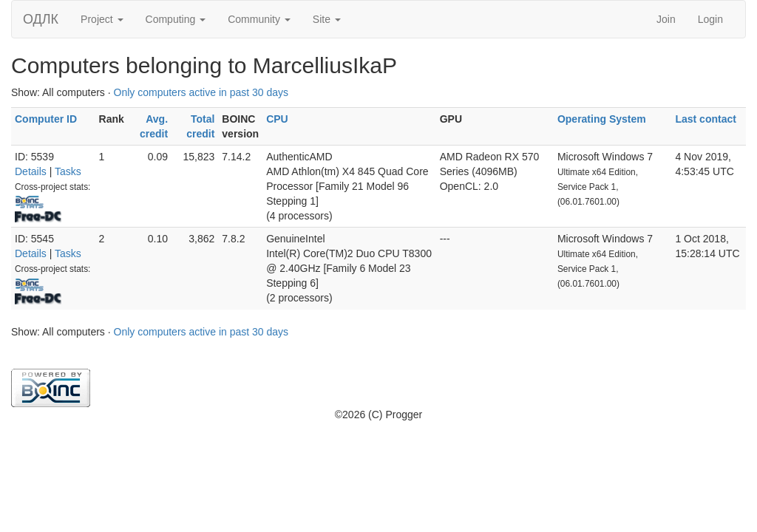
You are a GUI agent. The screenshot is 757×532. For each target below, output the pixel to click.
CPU (277, 119)
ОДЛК (41, 19)
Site (327, 19)
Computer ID (46, 119)
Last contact (705, 119)
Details (31, 171)
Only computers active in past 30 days (201, 92)
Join (666, 19)
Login (710, 19)
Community (259, 19)
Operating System (602, 119)
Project (102, 19)
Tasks (68, 171)
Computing (176, 19)
